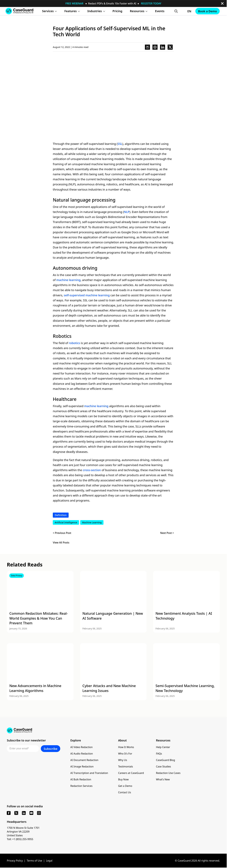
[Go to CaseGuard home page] (19, 11)
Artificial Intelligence (66, 522)
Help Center (163, 747)
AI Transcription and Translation (89, 773)
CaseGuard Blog (165, 760)
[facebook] (9, 813)
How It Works (126, 747)
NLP (127, 212)
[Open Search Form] (176, 11)
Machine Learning (92, 522)
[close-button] (222, 3)
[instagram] (39, 813)
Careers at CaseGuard (131, 773)
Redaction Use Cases (168, 773)
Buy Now (123, 779)
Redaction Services (81, 786)
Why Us (123, 760)
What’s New (163, 779)
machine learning (68, 280)
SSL (120, 144)
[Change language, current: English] (186, 11)
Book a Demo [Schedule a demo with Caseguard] (207, 11)
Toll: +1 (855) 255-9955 (20, 839)
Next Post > (167, 533)
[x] (16, 813)
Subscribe (51, 749)
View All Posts (61, 543)
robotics (74, 343)
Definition (61, 515)
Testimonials (126, 766)
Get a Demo (125, 786)
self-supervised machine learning (87, 295)
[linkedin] (24, 813)
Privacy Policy (15, 861)
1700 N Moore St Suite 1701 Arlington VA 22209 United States (23, 832)
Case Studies (163, 766)
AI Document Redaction (84, 760)
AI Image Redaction (82, 766)
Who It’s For (125, 754)
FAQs (159, 754)
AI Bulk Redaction (81, 779)
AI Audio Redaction (82, 754)
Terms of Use (34, 861)
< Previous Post (62, 533)
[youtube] (31, 813)
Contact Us (124, 792)
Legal (49, 861)
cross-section (92, 470)
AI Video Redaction (81, 747)
